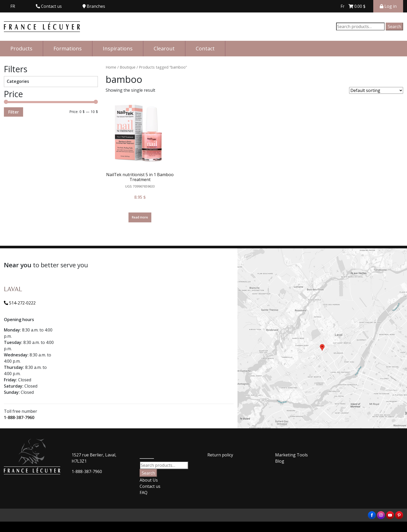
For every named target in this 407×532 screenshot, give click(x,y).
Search (394, 26)
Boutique (128, 67)
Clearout (164, 48)
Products (21, 48)
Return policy (220, 455)
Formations (68, 48)
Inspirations (118, 48)
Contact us (150, 486)
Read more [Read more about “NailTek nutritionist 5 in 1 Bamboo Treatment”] (140, 217)
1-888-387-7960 (19, 417)
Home (111, 67)
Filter (13, 112)
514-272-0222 (20, 303)
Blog (280, 461)
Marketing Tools (291, 455)
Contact (205, 48)
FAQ (144, 493)
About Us (149, 480)
